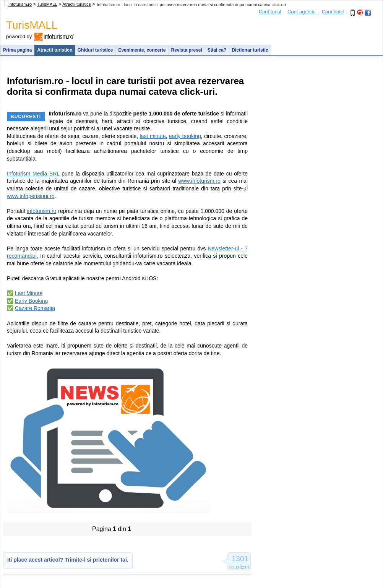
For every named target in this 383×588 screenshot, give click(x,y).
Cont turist (270, 12)
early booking (185, 136)
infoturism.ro (41, 211)
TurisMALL (47, 4)
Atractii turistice (77, 4)
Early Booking (31, 301)
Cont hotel (333, 12)
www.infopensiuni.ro (31, 196)
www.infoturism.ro (199, 181)
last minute (153, 136)
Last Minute (29, 293)
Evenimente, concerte (142, 50)
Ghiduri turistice (95, 50)
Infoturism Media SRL (33, 174)
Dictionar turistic (250, 50)
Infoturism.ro (20, 4)
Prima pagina (17, 50)
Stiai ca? (217, 50)
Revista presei (186, 50)
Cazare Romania (35, 308)
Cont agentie (302, 12)
